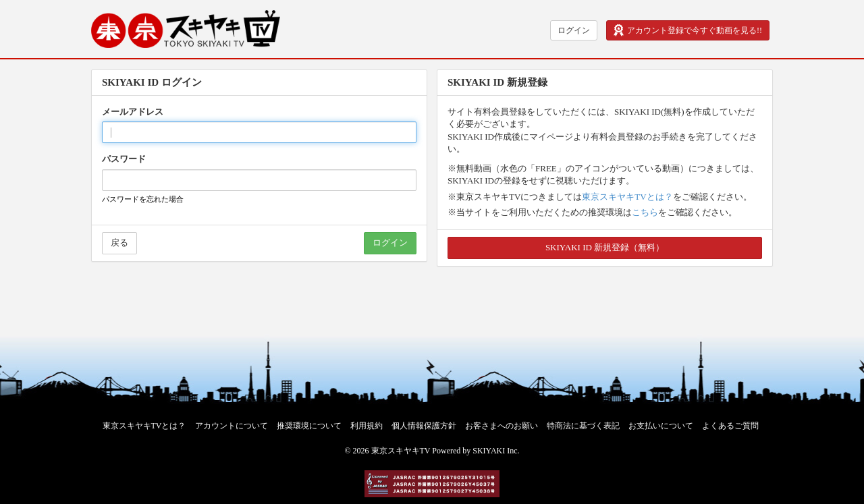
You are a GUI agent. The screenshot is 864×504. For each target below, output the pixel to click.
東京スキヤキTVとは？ (627, 197)
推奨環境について (309, 426)
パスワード (124, 159)
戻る (119, 243)
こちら (645, 212)
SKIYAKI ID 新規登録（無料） (605, 247)
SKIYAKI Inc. (496, 451)
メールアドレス (133, 112)
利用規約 (367, 426)
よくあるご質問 (730, 426)
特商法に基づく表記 (583, 426)
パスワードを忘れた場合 (143, 199)
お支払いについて (661, 426)
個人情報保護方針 (424, 426)
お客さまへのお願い (502, 426)
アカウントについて (232, 426)
